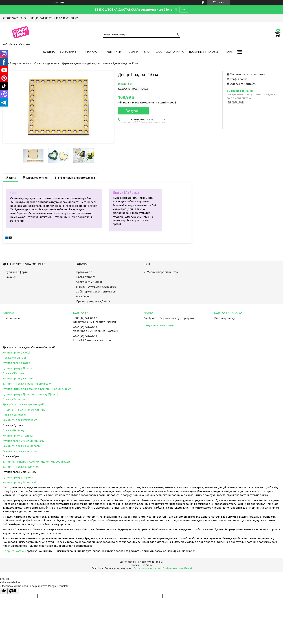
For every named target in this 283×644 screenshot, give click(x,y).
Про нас (91, 52)
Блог (147, 52)
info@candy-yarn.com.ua (159, 325)
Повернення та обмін (205, 52)
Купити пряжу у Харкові (18, 378)
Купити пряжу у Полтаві (18, 436)
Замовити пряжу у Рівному (20, 420)
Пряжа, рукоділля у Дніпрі (93, 301)
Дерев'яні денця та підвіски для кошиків (86, 63)
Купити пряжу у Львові (17, 368)
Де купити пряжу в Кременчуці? (23, 404)
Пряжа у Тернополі (15, 399)
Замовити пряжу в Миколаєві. (22, 446)
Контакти (114, 52)
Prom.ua (159, 562)
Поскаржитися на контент (148, 568)
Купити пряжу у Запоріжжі (19, 482)
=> (184, 10)
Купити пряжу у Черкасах (19, 477)
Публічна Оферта (17, 272)
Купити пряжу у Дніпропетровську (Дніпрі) (30, 394)
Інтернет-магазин (14, 551)
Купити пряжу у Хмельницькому (23, 441)
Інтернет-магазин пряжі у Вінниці (24, 410)
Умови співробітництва (163, 272)
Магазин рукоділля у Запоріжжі (96, 287)
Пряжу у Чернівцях (15, 430)
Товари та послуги (20, 63)
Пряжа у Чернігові (14, 358)
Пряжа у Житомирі (14, 373)
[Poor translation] (13, 591)
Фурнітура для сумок (47, 63)
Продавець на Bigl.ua (142, 565)
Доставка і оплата (170, 52)
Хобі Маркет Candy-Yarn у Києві (96, 291)
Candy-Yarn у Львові (89, 282)
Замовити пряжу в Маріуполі (21, 467)
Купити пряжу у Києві (16, 353)
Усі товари (68, 52)
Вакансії (11, 277)
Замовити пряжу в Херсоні (20, 451)
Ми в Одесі (83, 296)
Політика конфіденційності (177, 568)
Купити (135, 111)
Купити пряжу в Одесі (17, 363)
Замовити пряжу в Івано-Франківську (27, 384)
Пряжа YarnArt (85, 277)
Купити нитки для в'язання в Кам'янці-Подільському (37, 389)
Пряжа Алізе (84, 272)
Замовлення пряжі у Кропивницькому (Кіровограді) (36, 462)
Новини (132, 52)
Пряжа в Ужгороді (14, 415)
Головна (48, 52)
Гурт (229, 52)
